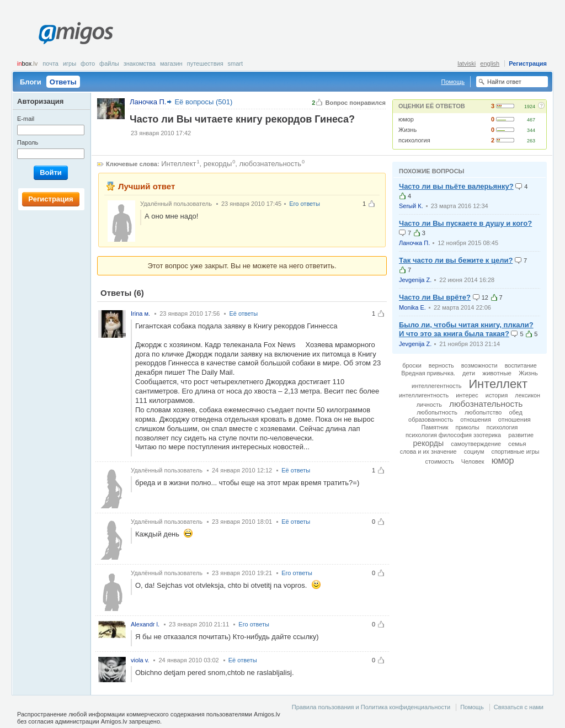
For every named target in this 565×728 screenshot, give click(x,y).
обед (515, 412)
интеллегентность (436, 386)
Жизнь (407, 130)
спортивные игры (515, 451)
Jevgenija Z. (415, 280)
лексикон (527, 395)
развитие (521, 435)
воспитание (521, 365)
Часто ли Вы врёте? (435, 297)
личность (429, 405)
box (27, 63)
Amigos (76, 33)
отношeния (476, 419)
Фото (88, 63)
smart (236, 63)
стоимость (440, 461)
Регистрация (528, 63)
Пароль (28, 142)
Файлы (109, 63)
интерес (467, 395)
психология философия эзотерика (453, 435)
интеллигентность (424, 395)
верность (441, 365)
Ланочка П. (414, 243)
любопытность (437, 412)
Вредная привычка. (428, 373)
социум (474, 451)
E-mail (26, 119)
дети (469, 373)
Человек (473, 461)
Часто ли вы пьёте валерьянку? (456, 186)
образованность (431, 419)
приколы (468, 427)
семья (517, 444)
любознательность (271, 164)
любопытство (483, 412)
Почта (50, 63)
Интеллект (178, 164)
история (497, 395)
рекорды (218, 164)
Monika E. (412, 307)
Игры (70, 63)
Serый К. (411, 206)
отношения (515, 419)
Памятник (435, 427)
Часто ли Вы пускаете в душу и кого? (465, 223)
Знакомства (140, 63)
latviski (467, 63)
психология (414, 140)
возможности (479, 365)
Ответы (63, 82)
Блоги (31, 82)
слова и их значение (428, 451)
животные (497, 373)
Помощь (453, 82)
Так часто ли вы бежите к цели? (456, 260)
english (490, 63)
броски (412, 365)
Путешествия (205, 63)
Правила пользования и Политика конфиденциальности (371, 707)
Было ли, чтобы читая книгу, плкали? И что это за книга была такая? (466, 330)
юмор (406, 119)
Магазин (171, 63)
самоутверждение (476, 444)
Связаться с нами (519, 707)
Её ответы (243, 313)
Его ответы (305, 204)
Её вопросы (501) (203, 102)
